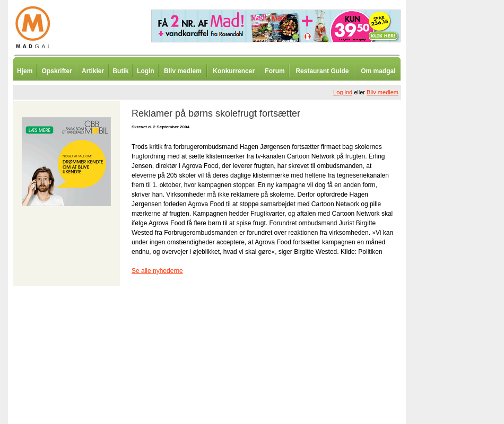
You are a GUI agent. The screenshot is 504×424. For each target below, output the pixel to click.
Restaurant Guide (322, 71)
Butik (120, 71)
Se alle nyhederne (157, 271)
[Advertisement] (462, 262)
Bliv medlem (183, 71)
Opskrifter (57, 71)
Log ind (343, 92)
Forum (275, 71)
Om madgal (378, 71)
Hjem (25, 71)
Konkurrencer (234, 71)
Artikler (93, 71)
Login (146, 71)
